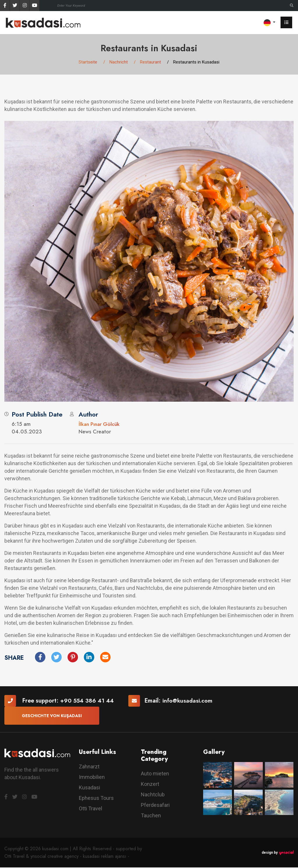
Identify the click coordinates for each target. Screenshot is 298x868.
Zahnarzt (89, 767)
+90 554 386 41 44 (88, 701)
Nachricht (119, 62)
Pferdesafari (155, 806)
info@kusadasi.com (189, 701)
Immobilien (92, 778)
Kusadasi (89, 788)
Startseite (88, 62)
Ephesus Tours (96, 799)
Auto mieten (155, 774)
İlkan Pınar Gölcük (99, 424)
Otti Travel (91, 809)
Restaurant (150, 62)
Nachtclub (153, 795)
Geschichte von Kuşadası (52, 716)
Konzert (150, 785)
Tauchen (151, 816)
